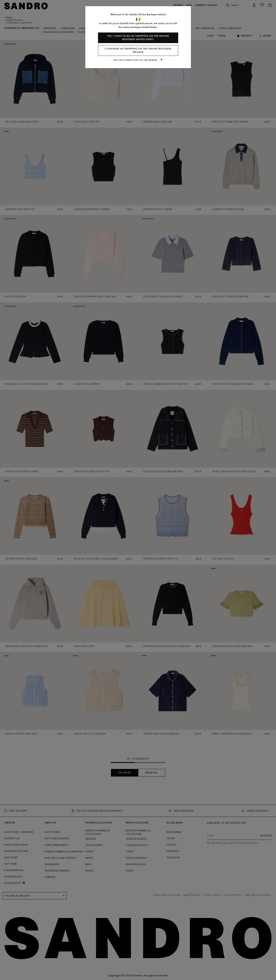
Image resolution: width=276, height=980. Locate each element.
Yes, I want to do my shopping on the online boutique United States (138, 38)
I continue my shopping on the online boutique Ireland (138, 50)
